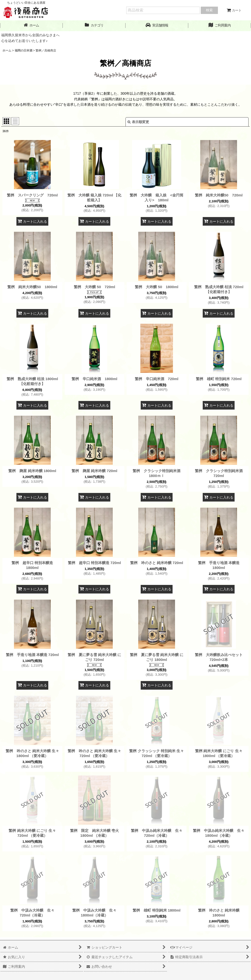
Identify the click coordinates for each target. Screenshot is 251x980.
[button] (157, 25)
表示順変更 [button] (138, 122)
